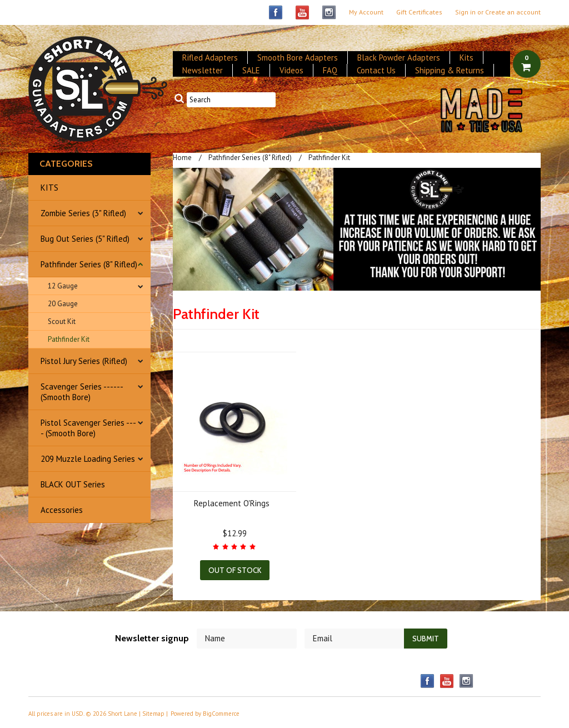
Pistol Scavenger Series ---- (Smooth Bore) (88, 428)
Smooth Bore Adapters (298, 58)
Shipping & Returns (450, 70)
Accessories (62, 510)
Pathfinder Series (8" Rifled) (89, 264)
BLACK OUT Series (73, 484)
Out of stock (235, 570)
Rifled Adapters (210, 58)
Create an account (513, 12)
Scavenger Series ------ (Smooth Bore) (82, 392)
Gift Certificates (419, 12)
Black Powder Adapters (399, 58)
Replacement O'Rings (232, 503)
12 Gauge (63, 286)
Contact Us (376, 70)
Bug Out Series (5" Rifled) (85, 239)
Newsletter (203, 70)
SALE (251, 70)
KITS (49, 188)
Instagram (329, 13)
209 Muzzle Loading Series (88, 459)
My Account (366, 12)
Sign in (465, 12)
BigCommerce (221, 714)
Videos (291, 70)
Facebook (276, 13)
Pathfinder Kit (69, 339)
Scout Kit (62, 321)
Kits (466, 58)
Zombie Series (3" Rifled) (83, 213)
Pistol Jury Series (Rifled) (84, 361)
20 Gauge (63, 304)
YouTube (303, 13)
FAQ (330, 70)
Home (182, 158)
